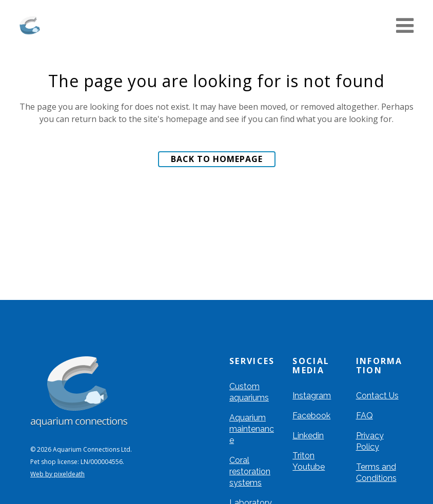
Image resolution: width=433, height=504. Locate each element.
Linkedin (308, 436)
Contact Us (377, 396)
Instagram (312, 396)
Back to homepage (217, 159)
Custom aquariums (249, 392)
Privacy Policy (370, 441)
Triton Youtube (309, 461)
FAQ (365, 416)
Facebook (311, 416)
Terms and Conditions (376, 472)
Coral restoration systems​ (250, 471)
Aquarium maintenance (252, 429)
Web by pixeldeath (57, 474)
